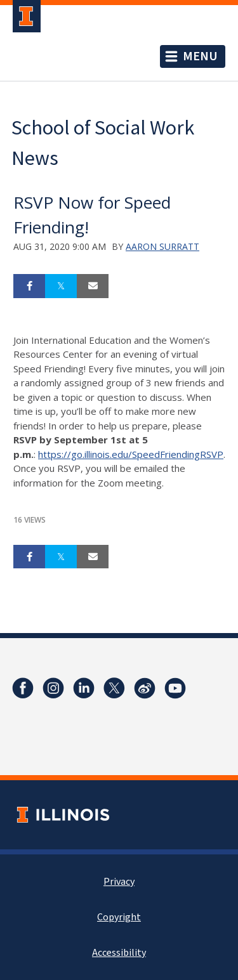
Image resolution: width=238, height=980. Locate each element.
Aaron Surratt (162, 246)
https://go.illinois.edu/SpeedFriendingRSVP (131, 454)
